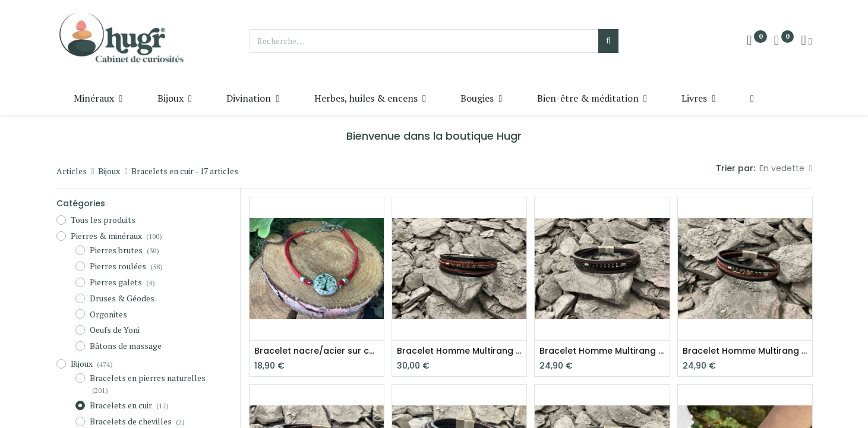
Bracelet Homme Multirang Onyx (602, 351)
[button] (752, 98)
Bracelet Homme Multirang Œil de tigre (459, 351)
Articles (72, 171)
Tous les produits (103, 220)
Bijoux (109, 171)
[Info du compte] (806, 41)
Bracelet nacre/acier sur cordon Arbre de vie (317, 351)
